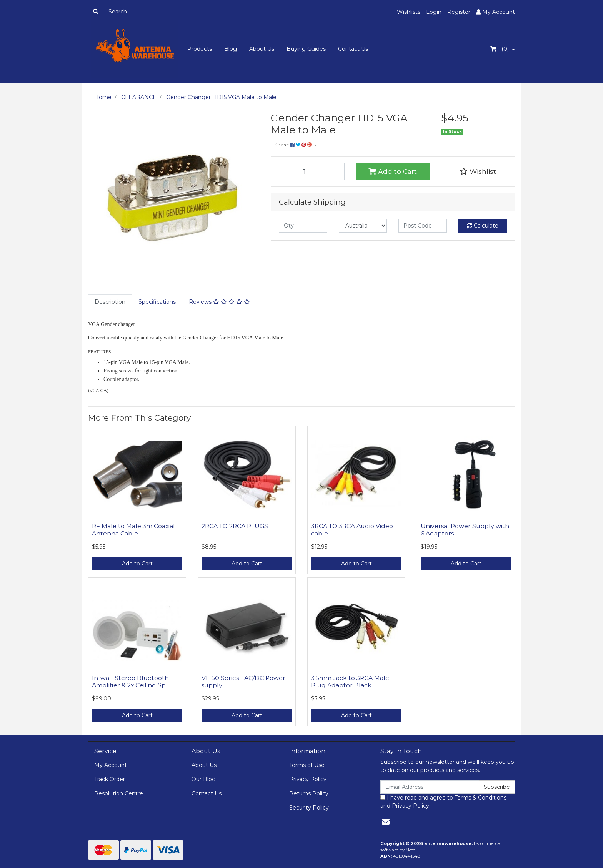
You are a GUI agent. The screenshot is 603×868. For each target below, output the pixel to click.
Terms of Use (307, 765)
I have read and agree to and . (443, 802)
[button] (478, 171)
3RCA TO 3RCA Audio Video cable (352, 530)
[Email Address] (430, 787)
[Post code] (423, 226)
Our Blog (204, 779)
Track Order (110, 779)
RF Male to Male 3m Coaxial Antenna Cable (133, 530)
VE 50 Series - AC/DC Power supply (243, 682)
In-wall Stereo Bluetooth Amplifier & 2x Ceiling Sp (130, 682)
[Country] (363, 226)
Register (459, 12)
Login (434, 12)
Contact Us (353, 49)
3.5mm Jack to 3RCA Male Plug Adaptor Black (350, 682)
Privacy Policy (308, 779)
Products (200, 49)
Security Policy (309, 808)
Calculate (483, 226)
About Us (262, 49)
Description (110, 302)
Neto (411, 850)
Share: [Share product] (294, 145)
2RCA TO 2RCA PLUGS (235, 526)
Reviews (219, 302)
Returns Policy (309, 793)
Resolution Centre (119, 793)
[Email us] (386, 822)
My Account (111, 765)
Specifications (157, 302)
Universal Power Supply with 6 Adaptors (465, 530)
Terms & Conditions (481, 798)
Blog (231, 49)
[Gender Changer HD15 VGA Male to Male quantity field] (308, 171)
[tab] (110, 302)
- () (500, 49)
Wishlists (409, 12)
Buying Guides (306, 49)
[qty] (303, 226)
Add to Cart (393, 171)
